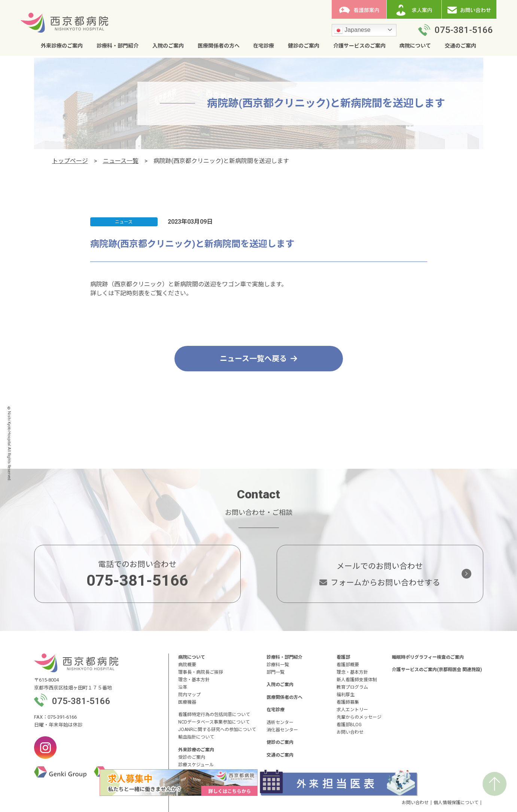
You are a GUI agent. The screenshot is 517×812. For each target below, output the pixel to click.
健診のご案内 (304, 46)
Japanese (352, 30)
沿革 (183, 687)
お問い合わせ (350, 732)
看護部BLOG (349, 725)
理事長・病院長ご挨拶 (201, 672)
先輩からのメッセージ (359, 717)
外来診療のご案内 (62, 46)
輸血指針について (196, 737)
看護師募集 (348, 702)
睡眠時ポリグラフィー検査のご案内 (428, 657)
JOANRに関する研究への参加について (217, 730)
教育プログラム (352, 687)
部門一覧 (276, 672)
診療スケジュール (196, 765)
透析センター (280, 722)
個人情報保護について (456, 803)
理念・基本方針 (194, 680)
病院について (415, 46)
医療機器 (187, 702)
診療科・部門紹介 (118, 46)
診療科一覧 (278, 665)
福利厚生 (346, 695)
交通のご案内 (460, 46)
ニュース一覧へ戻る (258, 359)
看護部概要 (348, 665)
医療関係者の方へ (219, 46)
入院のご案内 (168, 46)
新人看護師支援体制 (357, 680)
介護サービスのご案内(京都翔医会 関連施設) (437, 670)
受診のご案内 (192, 757)
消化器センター (282, 730)
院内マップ (189, 695)
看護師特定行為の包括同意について (214, 715)
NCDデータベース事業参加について (214, 722)
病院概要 (187, 665)
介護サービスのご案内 (359, 46)
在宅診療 (264, 46)
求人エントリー (352, 710)
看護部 (343, 657)
